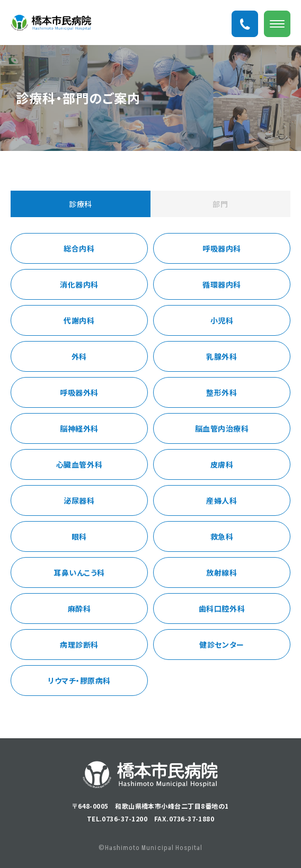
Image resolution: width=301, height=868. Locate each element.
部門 (220, 204)
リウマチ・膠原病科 (79, 681)
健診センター (222, 645)
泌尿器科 (79, 500)
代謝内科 (79, 320)
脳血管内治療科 (222, 428)
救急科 (222, 536)
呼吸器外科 (79, 392)
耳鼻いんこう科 (79, 572)
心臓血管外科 (79, 464)
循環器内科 (222, 284)
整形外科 (222, 392)
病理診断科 (79, 645)
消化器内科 (79, 284)
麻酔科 (79, 609)
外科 (79, 356)
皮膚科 (222, 464)
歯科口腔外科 (222, 609)
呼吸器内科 (222, 248)
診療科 (81, 204)
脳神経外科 (79, 428)
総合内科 (79, 248)
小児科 (222, 320)
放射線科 (222, 572)
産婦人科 (222, 500)
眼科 (79, 536)
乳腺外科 (222, 356)
